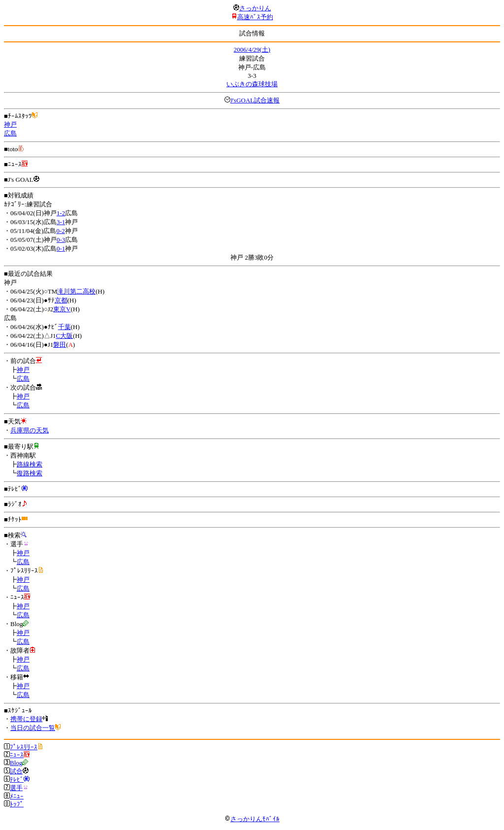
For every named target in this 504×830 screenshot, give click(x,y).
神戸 (10, 124)
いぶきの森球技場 (252, 84)
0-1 (61, 249)
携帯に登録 (26, 719)
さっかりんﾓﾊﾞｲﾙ (252, 819)
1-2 (61, 213)
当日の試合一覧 (33, 728)
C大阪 (64, 336)
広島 (10, 133)
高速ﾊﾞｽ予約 (255, 17)
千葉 (64, 327)
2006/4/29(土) (252, 50)
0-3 (61, 240)
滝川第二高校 (76, 291)
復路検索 (30, 473)
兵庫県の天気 (30, 430)
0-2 (60, 231)
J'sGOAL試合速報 (255, 100)
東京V (62, 309)
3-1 (61, 222)
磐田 (60, 345)
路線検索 (30, 464)
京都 (61, 300)
